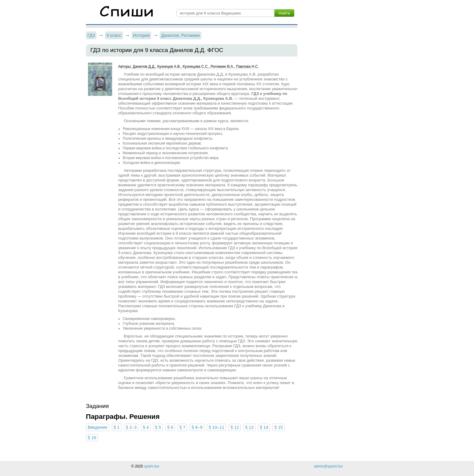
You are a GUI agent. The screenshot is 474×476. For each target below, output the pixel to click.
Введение (97, 427)
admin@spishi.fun (328, 466)
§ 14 (264, 427)
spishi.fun (152, 466)
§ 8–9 (197, 427)
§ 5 (158, 427)
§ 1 (117, 427)
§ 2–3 (131, 427)
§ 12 (235, 427)
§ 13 (249, 427)
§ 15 (278, 427)
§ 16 (92, 438)
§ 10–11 (216, 427)
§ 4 (146, 427)
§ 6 (170, 427)
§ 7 (182, 427)
